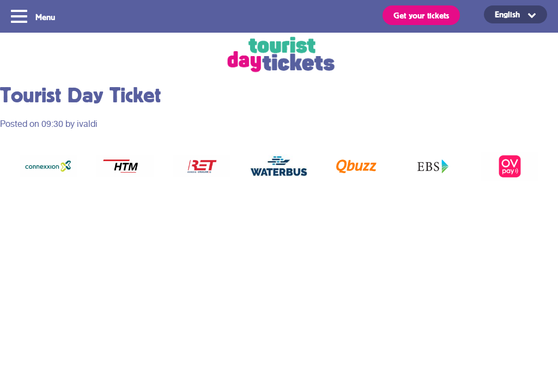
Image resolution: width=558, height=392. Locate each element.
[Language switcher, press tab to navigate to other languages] (515, 14)
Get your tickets (421, 15)
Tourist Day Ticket (279, 56)
